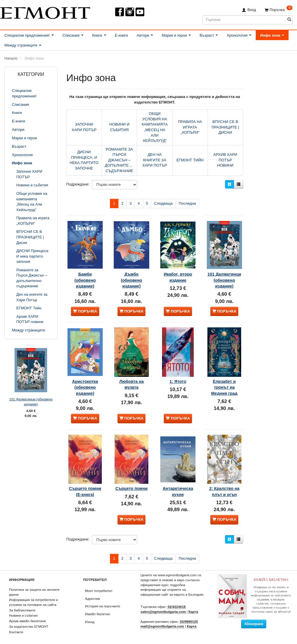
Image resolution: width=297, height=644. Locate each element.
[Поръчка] (279, 10)
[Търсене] (289, 20)
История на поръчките (103, 600)
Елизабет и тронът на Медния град (224, 379)
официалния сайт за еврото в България (172, 588)
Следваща (163, 203)
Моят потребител (98, 584)
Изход (90, 615)
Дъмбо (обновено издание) (131, 272)
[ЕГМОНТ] (45, 11)
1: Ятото (178, 373)
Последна (187, 203)
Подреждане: (78, 184)
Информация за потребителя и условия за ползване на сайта (33, 596)
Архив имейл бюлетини (27, 614)
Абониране (254, 618)
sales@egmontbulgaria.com (163, 605)
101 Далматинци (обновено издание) (31, 402)
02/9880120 (189, 615)
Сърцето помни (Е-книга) (85, 480)
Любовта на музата (131, 376)
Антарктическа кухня (178, 477)
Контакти (16, 626)
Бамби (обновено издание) (85, 272)
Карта (193, 605)
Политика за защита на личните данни (34, 586)
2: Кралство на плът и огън (224, 480)
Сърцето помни (131, 477)
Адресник (93, 592)
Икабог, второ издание (178, 269)
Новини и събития (23, 609)
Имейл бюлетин (97, 608)
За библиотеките (22, 604)
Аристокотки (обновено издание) (85, 379)
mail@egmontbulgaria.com (162, 620)
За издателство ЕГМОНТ (29, 620)
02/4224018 (177, 600)
